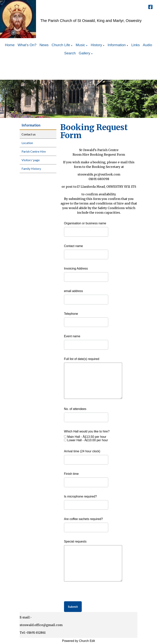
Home (10, 45)
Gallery (84, 53)
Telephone (71, 314)
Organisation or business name (85, 223)
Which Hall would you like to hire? (87, 431)
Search (70, 53)
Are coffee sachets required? (83, 519)
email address (74, 291)
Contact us (29, 134)
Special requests (75, 541)
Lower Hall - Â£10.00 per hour (88, 440)
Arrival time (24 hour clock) (82, 451)
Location (27, 143)
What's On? (27, 45)
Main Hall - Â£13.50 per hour (87, 437)
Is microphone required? (81, 496)
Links (135, 45)
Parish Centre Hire (34, 151)
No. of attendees (75, 409)
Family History (31, 169)
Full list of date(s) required (82, 359)
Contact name (74, 246)
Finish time (71, 474)
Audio (148, 45)
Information (117, 45)
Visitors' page (31, 160)
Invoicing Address (76, 268)
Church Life (61, 45)
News (44, 45)
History (96, 45)
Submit (73, 607)
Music (80, 45)
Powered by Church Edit (79, 641)
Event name (72, 336)
